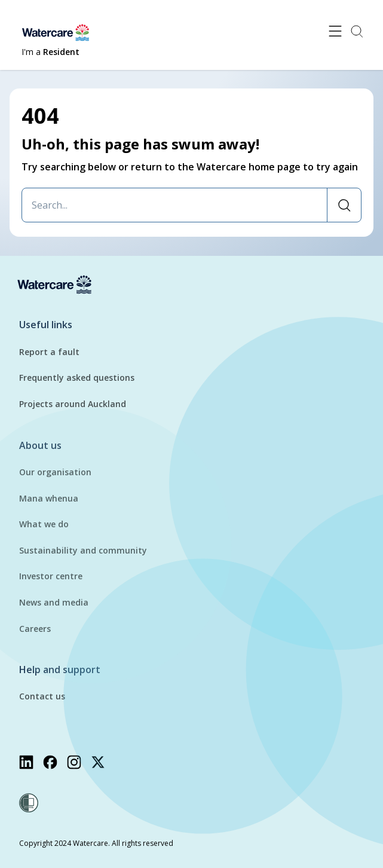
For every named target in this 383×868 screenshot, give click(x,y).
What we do (44, 524)
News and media (54, 602)
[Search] (344, 205)
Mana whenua (49, 498)
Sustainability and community (83, 550)
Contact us (42, 696)
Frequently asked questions (77, 378)
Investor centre (51, 576)
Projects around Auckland (73, 404)
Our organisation (55, 472)
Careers (35, 629)
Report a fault (49, 352)
